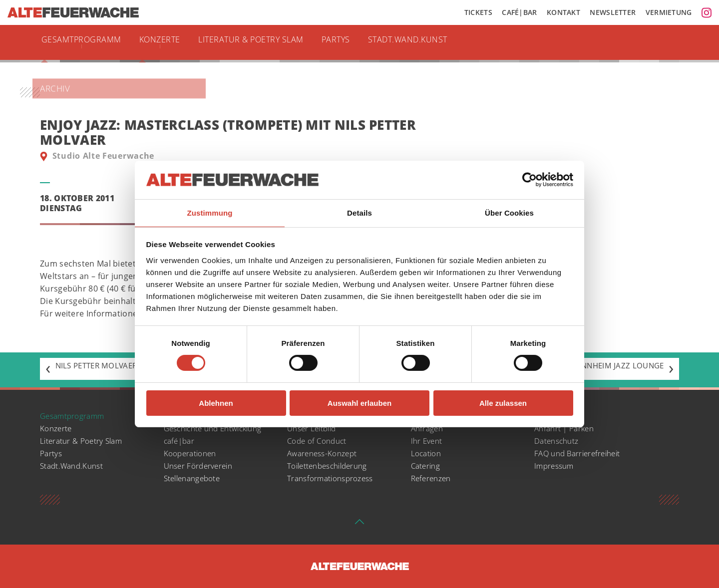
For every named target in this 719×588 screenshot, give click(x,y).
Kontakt (563, 13)
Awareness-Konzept (323, 453)
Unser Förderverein (200, 466)
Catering (426, 466)
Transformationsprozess (331, 478)
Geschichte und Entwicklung (216, 428)
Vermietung (669, 13)
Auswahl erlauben (359, 404)
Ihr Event (427, 441)
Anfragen (427, 428)
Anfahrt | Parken (565, 428)
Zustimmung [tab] (210, 212)
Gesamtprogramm (85, 42)
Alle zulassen (503, 404)
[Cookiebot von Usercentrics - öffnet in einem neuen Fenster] (530, 179)
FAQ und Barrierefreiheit (580, 453)
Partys (355, 42)
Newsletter (613, 13)
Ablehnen (216, 404)
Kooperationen (191, 453)
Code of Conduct (318, 441)
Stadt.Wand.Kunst (431, 42)
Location (426, 453)
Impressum (555, 466)
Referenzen (432, 478)
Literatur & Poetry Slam (265, 42)
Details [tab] (359, 212)
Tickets (478, 13)
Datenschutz (557, 441)
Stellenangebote (194, 478)
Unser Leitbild (313, 428)
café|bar (180, 441)
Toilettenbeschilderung (330, 466)
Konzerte (167, 42)
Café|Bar (519, 13)
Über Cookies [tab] (509, 212)
